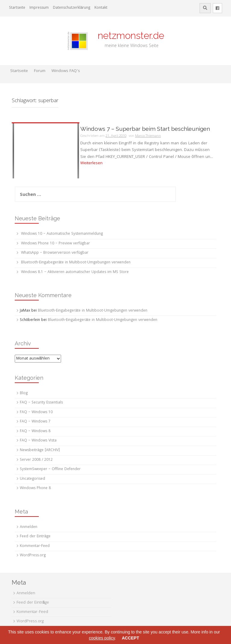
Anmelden (29, 527)
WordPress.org (33, 556)
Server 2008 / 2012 (36, 460)
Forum (40, 71)
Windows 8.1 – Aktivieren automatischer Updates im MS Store (75, 272)
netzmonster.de (127, 35)
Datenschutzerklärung (72, 8)
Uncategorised (32, 479)
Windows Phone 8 (35, 488)
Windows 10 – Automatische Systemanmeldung (62, 234)
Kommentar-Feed (35, 546)
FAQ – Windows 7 (35, 422)
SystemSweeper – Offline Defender (50, 469)
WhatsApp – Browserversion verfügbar (55, 253)
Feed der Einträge (35, 537)
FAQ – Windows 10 (36, 412)
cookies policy (102, 638)
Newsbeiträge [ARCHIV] (40, 450)
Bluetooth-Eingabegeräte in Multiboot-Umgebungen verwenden (76, 263)
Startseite (17, 8)
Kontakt (101, 8)
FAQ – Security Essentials (41, 403)
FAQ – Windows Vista (38, 441)
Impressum (39, 8)
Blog (24, 393)
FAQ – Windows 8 (35, 431)
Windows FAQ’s (66, 71)
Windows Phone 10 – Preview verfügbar (55, 244)
